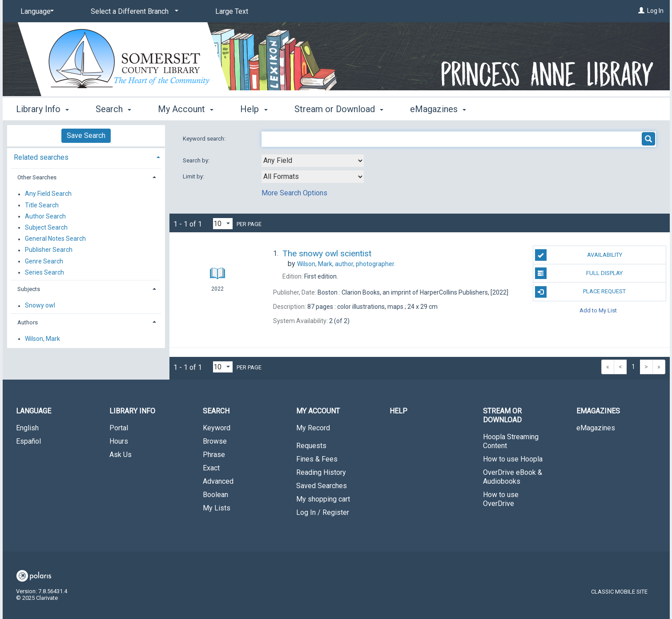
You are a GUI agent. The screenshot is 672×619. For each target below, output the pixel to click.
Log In (655, 11)
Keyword (217, 428)
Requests (311, 446)
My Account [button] (186, 109)
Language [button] (34, 411)
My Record (313, 428)
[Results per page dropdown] (223, 224)
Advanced (218, 481)
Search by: (197, 160)
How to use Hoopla (513, 459)
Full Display (579, 273)
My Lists (217, 508)
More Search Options (294, 193)
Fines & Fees (317, 459)
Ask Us (121, 455)
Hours (119, 441)
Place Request (580, 292)
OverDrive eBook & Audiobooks (513, 477)
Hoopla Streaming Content (511, 441)
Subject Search (46, 227)
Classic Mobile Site (619, 592)
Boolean (215, 495)
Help (398, 411)
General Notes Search (55, 239)
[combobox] (313, 161)
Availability (579, 255)
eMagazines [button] (438, 109)
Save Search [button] (86, 136)
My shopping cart (323, 499)
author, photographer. (346, 264)
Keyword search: (205, 139)
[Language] (36, 12)
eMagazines (596, 428)
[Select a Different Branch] (133, 12)
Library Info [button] (42, 109)
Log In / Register (323, 512)
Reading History (321, 472)
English (27, 428)
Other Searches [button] (37, 177)
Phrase (214, 455)
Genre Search (44, 261)
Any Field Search (48, 194)
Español (28, 441)
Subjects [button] (29, 289)
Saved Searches (322, 486)
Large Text (232, 11)
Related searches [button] (41, 157)
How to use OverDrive (501, 499)
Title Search (42, 205)
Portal (119, 428)
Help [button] (254, 109)
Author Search (45, 216)
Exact (211, 468)
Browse (215, 441)
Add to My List (598, 310)
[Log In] (641, 11)
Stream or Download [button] (339, 109)
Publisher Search (49, 250)
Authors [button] (28, 322)
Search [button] (113, 109)
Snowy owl (40, 306)
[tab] (86, 156)
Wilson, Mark (42, 339)
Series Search (44, 272)
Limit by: (194, 176)
